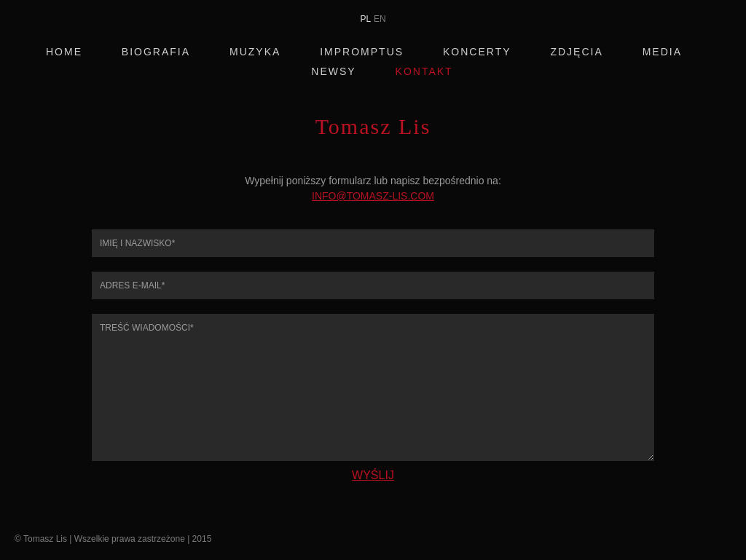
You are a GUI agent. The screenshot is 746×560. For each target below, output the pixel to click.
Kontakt (424, 72)
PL (365, 19)
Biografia (156, 52)
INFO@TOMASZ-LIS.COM (373, 196)
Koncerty (477, 52)
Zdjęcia (576, 52)
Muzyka (255, 52)
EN (380, 19)
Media (662, 52)
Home (64, 52)
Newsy (333, 72)
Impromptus (362, 52)
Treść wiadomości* (373, 387)
